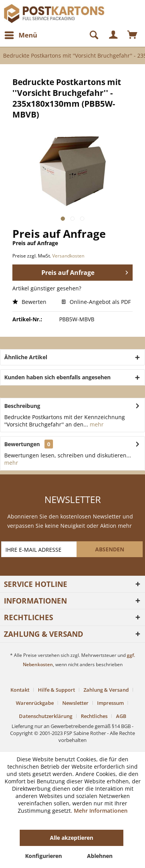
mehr (96, 424)
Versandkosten (68, 256)
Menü (21, 34)
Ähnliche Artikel (26, 357)
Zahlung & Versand (106, 690)
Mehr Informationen (101, 811)
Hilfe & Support (56, 690)
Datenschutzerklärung (46, 716)
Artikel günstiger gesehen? (47, 288)
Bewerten (29, 302)
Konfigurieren (43, 856)
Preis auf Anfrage (85, 272)
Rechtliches (94, 716)
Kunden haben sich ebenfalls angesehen (57, 377)
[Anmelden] (114, 35)
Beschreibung (22, 406)
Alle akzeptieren (72, 838)
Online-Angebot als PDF (96, 302)
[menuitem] (20, 35)
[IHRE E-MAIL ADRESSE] (40, 549)
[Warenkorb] (133, 35)
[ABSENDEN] (110, 549)
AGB (121, 716)
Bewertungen (22, 444)
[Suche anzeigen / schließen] (90, 35)
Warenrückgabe (35, 703)
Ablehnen (100, 856)
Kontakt (20, 690)
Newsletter (75, 703)
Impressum (110, 703)
